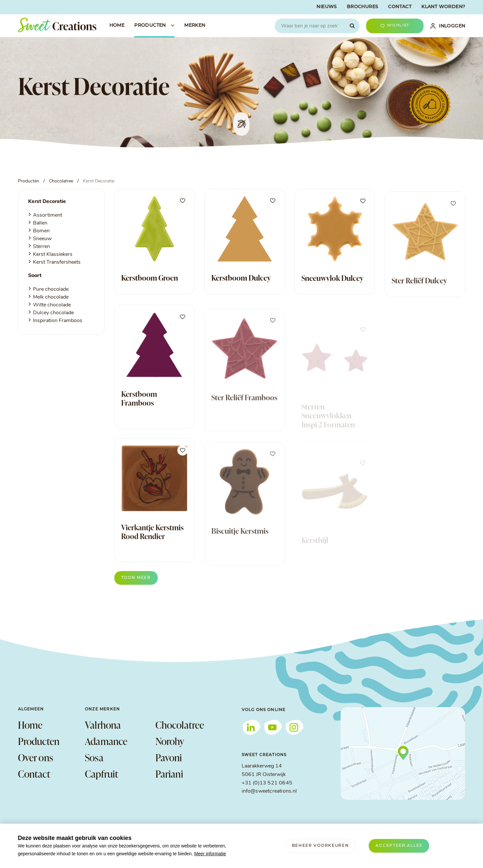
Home (30, 725)
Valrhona (103, 725)
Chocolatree (180, 725)
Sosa (94, 757)
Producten (39, 741)
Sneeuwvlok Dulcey (332, 286)
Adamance (106, 741)
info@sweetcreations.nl (269, 791)
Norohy (170, 741)
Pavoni (169, 757)
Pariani (169, 774)
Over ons (36, 757)
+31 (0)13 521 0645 (267, 783)
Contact (34, 774)
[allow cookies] (399, 846)
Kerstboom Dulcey (241, 280)
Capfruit (102, 774)
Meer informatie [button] (210, 854)
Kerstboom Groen (150, 278)
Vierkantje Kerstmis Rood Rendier (152, 542)
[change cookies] (321, 846)
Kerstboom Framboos (139, 409)
